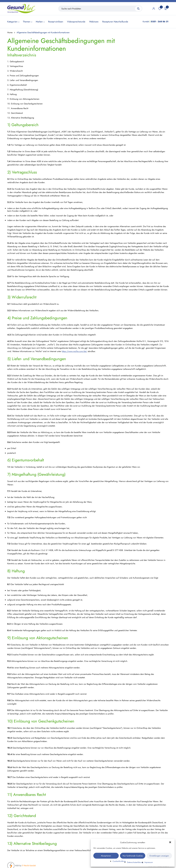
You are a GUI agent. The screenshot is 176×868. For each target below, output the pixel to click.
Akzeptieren (106, 856)
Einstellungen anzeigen (159, 856)
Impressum (149, 862)
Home (10, 32)
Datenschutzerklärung (135, 862)
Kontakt (146, 22)
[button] (170, 842)
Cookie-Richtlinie (119, 861)
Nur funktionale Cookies (133, 856)
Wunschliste (160, 9)
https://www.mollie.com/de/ (74, 351)
